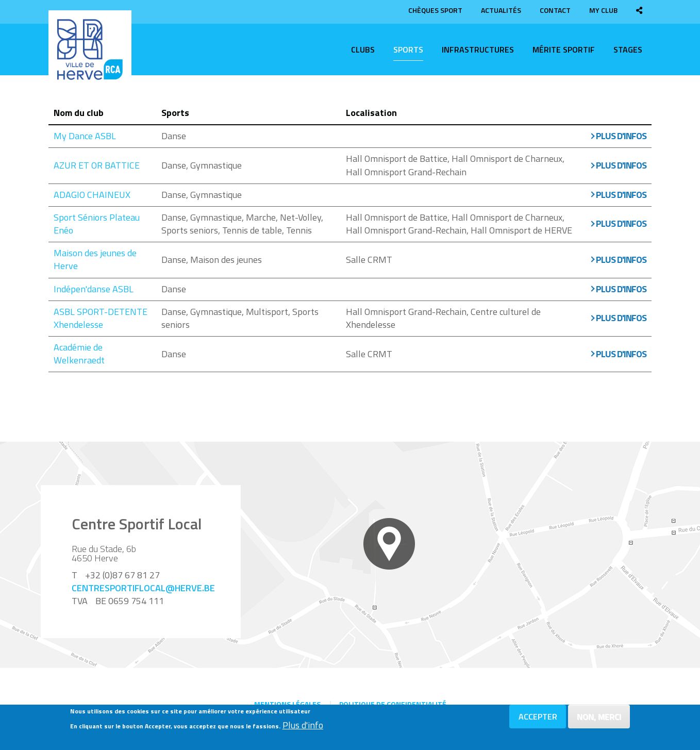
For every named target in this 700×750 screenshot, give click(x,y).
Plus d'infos (621, 136)
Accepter (538, 717)
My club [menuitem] (603, 10)
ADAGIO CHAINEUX (92, 195)
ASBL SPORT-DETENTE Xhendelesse (101, 318)
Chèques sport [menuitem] (435, 10)
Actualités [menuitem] (501, 10)
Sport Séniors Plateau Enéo (97, 224)
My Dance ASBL (85, 136)
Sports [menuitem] (408, 49)
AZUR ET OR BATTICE (97, 165)
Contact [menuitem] (555, 10)
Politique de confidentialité (393, 704)
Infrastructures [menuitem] (478, 49)
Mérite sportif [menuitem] (564, 49)
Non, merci (599, 717)
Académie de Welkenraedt (79, 354)
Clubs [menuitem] (363, 49)
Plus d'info (303, 726)
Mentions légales (287, 704)
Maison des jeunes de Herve (95, 259)
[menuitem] (639, 10)
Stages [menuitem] (628, 49)
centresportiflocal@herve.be (143, 588)
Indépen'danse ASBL (94, 289)
